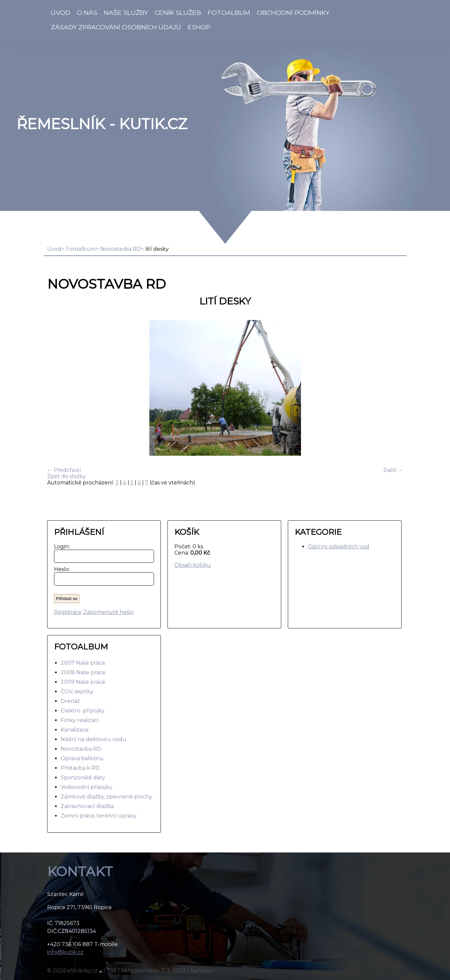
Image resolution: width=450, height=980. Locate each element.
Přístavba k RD (80, 768)
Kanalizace (75, 730)
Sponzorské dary (83, 778)
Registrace (68, 612)
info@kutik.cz (65, 952)
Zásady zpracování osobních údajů (116, 27)
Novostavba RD (120, 249)
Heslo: (60, 569)
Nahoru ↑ (203, 971)
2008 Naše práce (83, 672)
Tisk (112, 971)
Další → (393, 470)
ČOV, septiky (77, 692)
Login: (60, 547)
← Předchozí (64, 470)
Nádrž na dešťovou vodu (93, 739)
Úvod (60, 13)
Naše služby (126, 13)
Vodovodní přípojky (87, 787)
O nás (87, 13)
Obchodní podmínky (293, 13)
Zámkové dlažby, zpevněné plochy (106, 797)
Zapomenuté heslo (108, 612)
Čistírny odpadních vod (339, 547)
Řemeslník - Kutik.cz (102, 124)
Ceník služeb (178, 13)
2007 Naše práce (83, 663)
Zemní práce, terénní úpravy (99, 816)
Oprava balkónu (82, 758)
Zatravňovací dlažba (87, 806)
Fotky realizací (80, 720)
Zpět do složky (66, 476)
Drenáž (70, 701)
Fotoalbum (229, 13)
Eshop (199, 27)
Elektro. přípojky (83, 711)
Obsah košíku (193, 565)
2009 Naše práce (83, 682)
